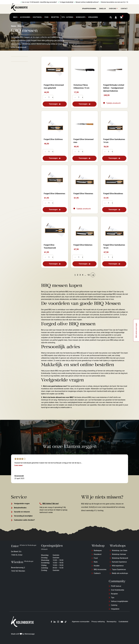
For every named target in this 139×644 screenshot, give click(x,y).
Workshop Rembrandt (120, 558)
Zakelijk (102, 9)
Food (46, 17)
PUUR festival (116, 586)
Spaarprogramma (89, 9)
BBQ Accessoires (100, 569)
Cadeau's (97, 573)
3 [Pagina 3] (80, 275)
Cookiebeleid (123, 622)
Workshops (81, 17)
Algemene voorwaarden (81, 622)
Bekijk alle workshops (120, 573)
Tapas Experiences (119, 569)
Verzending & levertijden (23, 516)
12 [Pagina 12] (89, 275)
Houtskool (37, 17)
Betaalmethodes (20, 508)
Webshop (98, 546)
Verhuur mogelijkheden (120, 601)
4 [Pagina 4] (83, 275)
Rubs (96, 562)
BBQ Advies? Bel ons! (51, 504)
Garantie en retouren (22, 512)
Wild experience (118, 566)
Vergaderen (93, 17)
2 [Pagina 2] (78, 275)
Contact (124, 9)
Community (117, 581)
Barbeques (98, 550)
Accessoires (25, 17)
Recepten (55, 17)
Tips (63, 17)
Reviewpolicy (112, 622)
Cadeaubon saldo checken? (24, 520)
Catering (70, 17)
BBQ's (15, 17)
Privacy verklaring (98, 622)
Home (13, 26)
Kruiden (97, 566)
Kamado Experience (119, 562)
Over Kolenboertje (118, 590)
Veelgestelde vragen (22, 504)
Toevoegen (53, 104)
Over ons (112, 9)
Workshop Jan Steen (120, 550)
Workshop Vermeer (119, 554)
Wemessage (30, 634)
